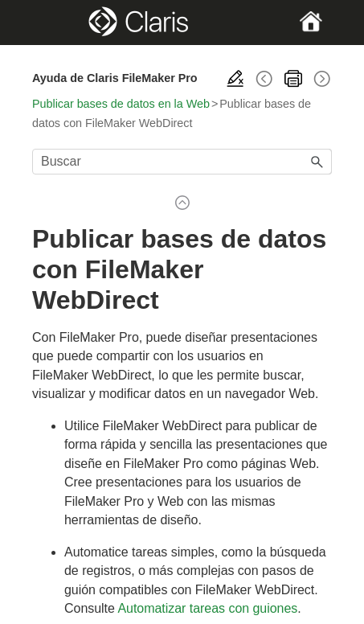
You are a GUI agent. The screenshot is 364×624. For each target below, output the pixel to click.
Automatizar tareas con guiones (207, 608)
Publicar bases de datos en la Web (121, 104)
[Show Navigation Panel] (46, 23)
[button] (317, 162)
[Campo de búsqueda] (182, 162)
